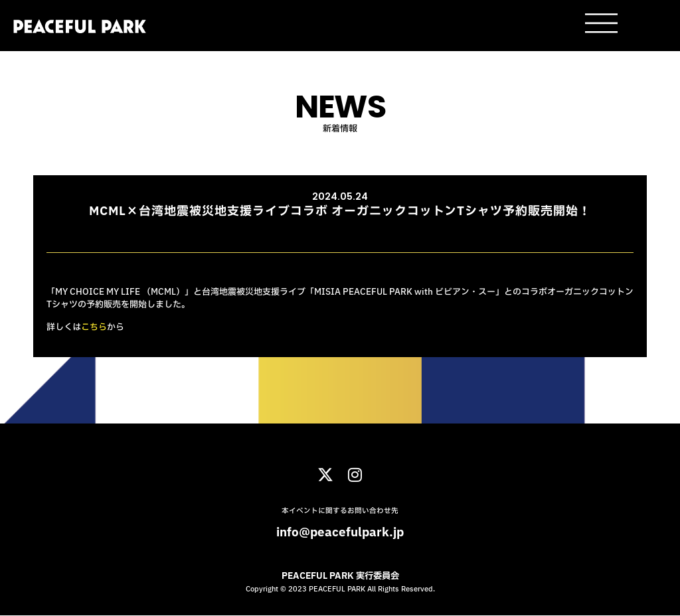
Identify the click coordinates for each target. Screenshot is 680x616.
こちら (94, 327)
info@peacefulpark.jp (340, 533)
